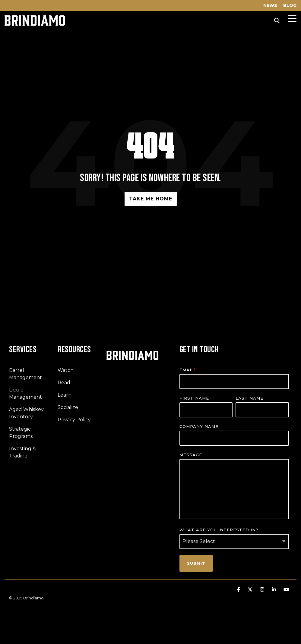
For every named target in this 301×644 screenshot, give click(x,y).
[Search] (277, 20)
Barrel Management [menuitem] (25, 374)
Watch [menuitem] (66, 370)
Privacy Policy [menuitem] (74, 420)
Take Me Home (151, 199)
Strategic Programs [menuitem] (21, 433)
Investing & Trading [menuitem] (23, 452)
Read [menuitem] (64, 383)
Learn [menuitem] (65, 395)
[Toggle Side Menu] (292, 18)
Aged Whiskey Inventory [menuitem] (27, 413)
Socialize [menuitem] (68, 407)
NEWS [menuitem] (270, 5)
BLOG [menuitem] (290, 5)
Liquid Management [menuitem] (25, 393)
